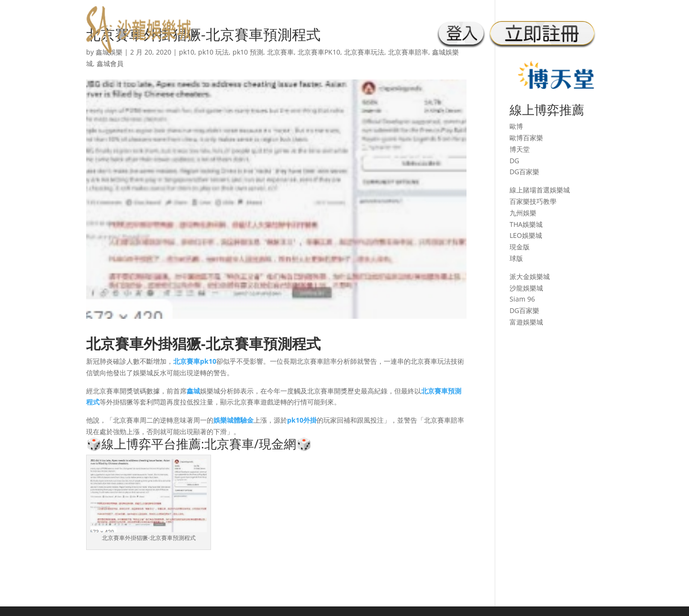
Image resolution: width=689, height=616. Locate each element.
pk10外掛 (302, 420)
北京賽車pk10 (195, 361)
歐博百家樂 (526, 138)
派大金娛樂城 (530, 276)
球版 (516, 258)
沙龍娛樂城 (526, 288)
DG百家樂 (524, 172)
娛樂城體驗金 (233, 420)
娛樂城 (560, 190)
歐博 (516, 126)
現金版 (520, 247)
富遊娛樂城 (526, 322)
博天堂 (520, 149)
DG (514, 161)
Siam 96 (522, 299)
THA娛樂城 (526, 224)
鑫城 (193, 391)
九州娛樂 (523, 213)
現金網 (278, 444)
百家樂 (520, 201)
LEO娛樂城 (526, 235)
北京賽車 (115, 343)
